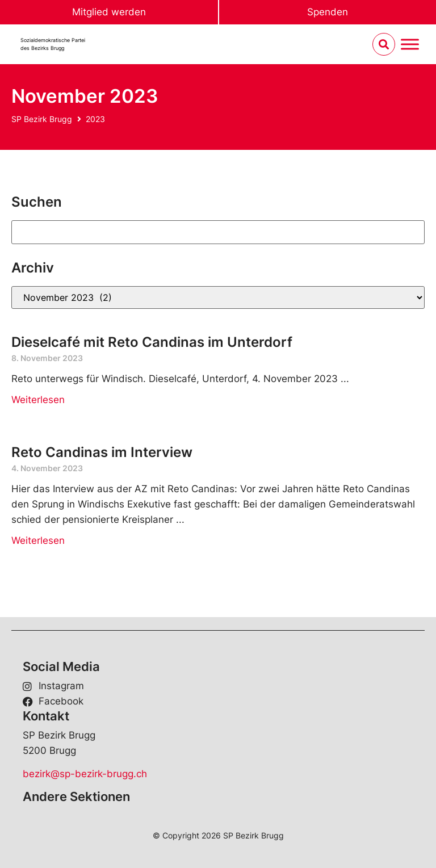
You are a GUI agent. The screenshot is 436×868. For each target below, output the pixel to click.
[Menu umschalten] (410, 45)
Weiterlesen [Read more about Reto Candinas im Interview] (38, 540)
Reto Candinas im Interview (102, 452)
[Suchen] (218, 232)
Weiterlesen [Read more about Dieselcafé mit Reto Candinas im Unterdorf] (38, 400)
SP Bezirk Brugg (42, 119)
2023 (95, 119)
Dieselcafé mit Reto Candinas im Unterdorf (152, 342)
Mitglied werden (109, 12)
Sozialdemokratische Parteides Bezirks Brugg (53, 44)
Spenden (328, 12)
